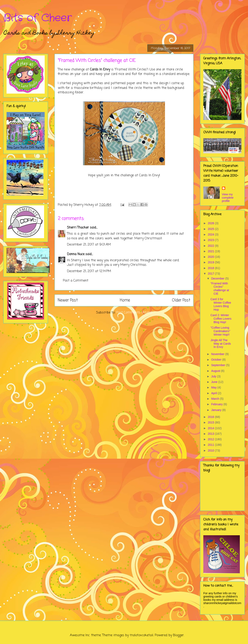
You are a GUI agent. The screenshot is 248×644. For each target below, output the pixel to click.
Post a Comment (76, 281)
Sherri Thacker (78, 228)
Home (125, 300)
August (216, 371)
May (214, 387)
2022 (211, 246)
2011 (211, 445)
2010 (211, 450)
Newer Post (68, 300)
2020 (211, 257)
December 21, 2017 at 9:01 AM (89, 245)
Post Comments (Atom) (134, 313)
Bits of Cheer (38, 18)
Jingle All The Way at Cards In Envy (221, 344)
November (218, 354)
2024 (211, 234)
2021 (211, 251)
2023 (211, 240)
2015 (211, 422)
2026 (211, 223)
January (217, 410)
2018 (211, 268)
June (215, 382)
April (214, 393)
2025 (211, 229)
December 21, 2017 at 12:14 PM (89, 271)
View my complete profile (228, 198)
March (216, 399)
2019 (211, 262)
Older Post (181, 300)
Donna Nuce (76, 254)
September (218, 365)
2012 (211, 439)
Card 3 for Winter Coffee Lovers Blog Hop (221, 304)
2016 (211, 417)
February (217, 404)
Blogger (178, 635)
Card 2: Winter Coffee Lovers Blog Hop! (221, 319)
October (217, 360)
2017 (211, 274)
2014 (211, 428)
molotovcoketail (142, 635)
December (218, 278)
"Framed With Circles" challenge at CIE (220, 289)
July (214, 376)
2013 (211, 434)
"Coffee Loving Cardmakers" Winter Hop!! (220, 331)
